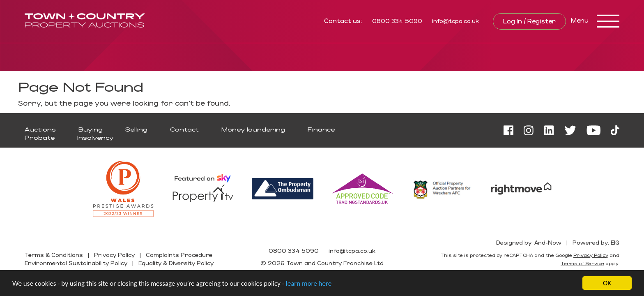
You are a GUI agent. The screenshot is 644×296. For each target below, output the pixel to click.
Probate (40, 138)
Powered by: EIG (596, 242)
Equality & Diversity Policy (176, 263)
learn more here (309, 283)
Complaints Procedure (179, 255)
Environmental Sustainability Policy (76, 263)
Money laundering (253, 129)
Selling (136, 129)
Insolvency (95, 138)
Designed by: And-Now (529, 242)
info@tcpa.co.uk (455, 21)
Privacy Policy (114, 255)
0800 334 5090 (397, 21)
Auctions (40, 129)
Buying (91, 129)
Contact (184, 129)
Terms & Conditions (54, 255)
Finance (321, 129)
